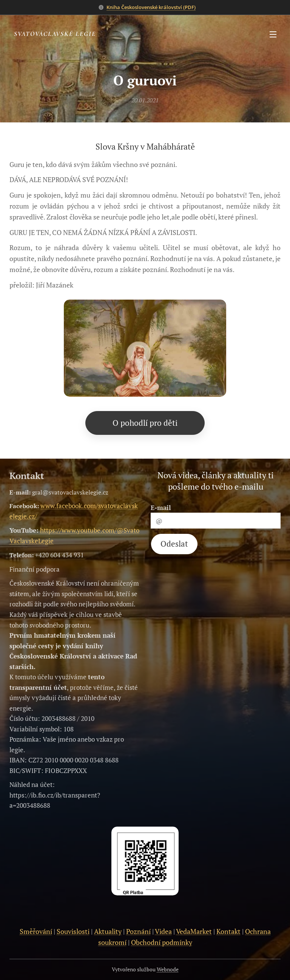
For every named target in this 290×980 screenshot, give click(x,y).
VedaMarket (194, 931)
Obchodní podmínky (162, 942)
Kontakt (228, 931)
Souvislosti (73, 931)
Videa (163, 931)
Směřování (36, 931)
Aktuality (108, 931)
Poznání (138, 931)
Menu (273, 34)
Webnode (168, 969)
